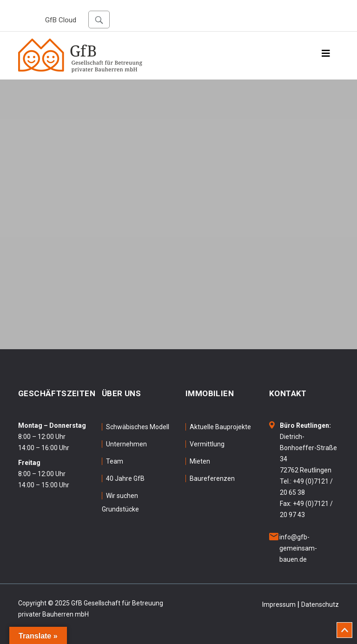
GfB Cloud (61, 20)
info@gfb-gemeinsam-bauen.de (298, 548)
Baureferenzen (212, 478)
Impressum (279, 604)
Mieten (200, 461)
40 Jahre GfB (125, 478)
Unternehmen (126, 444)
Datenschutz (320, 604)
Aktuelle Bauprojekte (220, 427)
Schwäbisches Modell (138, 427)
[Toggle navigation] (326, 56)
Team (115, 461)
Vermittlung (207, 444)
